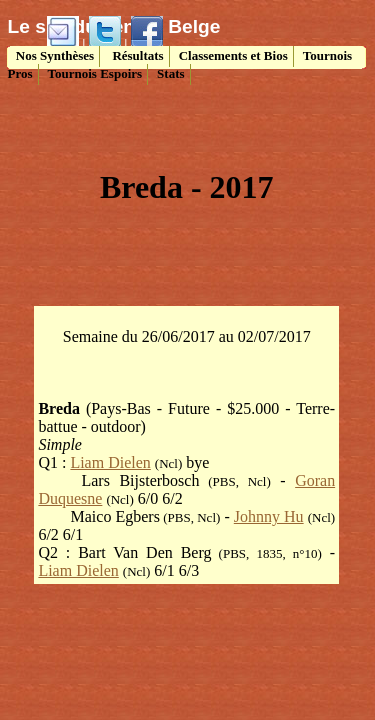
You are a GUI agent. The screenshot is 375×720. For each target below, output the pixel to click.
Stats (170, 73)
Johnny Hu (269, 516)
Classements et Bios (233, 55)
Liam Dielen (110, 462)
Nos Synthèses (54, 55)
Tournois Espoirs (95, 73)
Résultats (136, 55)
